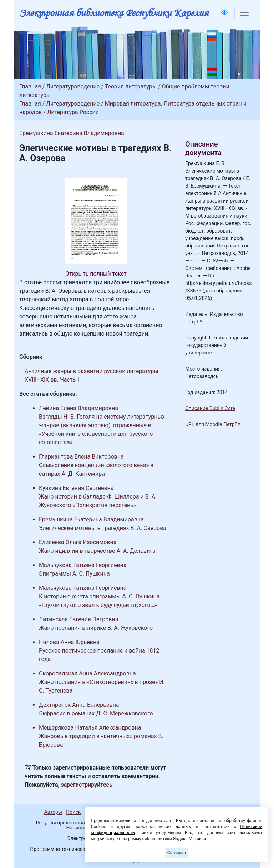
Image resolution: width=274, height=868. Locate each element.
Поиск (73, 812)
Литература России (73, 112)
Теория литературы (131, 86)
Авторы (53, 812)
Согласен (177, 853)
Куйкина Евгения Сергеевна (76, 488)
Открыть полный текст (96, 274)
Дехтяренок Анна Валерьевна (79, 705)
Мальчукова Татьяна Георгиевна (83, 565)
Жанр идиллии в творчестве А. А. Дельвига (97, 551)
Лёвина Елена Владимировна (78, 408)
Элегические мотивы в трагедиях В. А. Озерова (103, 528)
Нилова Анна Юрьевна (69, 642)
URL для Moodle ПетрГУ (213, 424)
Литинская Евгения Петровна (78, 619)
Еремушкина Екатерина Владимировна (72, 133)
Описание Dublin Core (210, 408)
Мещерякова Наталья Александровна (90, 728)
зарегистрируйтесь (87, 785)
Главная (30, 86)
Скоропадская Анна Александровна (87, 673)
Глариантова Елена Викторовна (81, 457)
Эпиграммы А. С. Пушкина (74, 574)
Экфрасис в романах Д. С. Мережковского (96, 713)
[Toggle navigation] (244, 13)
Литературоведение (73, 86)
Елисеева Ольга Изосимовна (78, 542)
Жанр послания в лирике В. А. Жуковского (96, 628)
